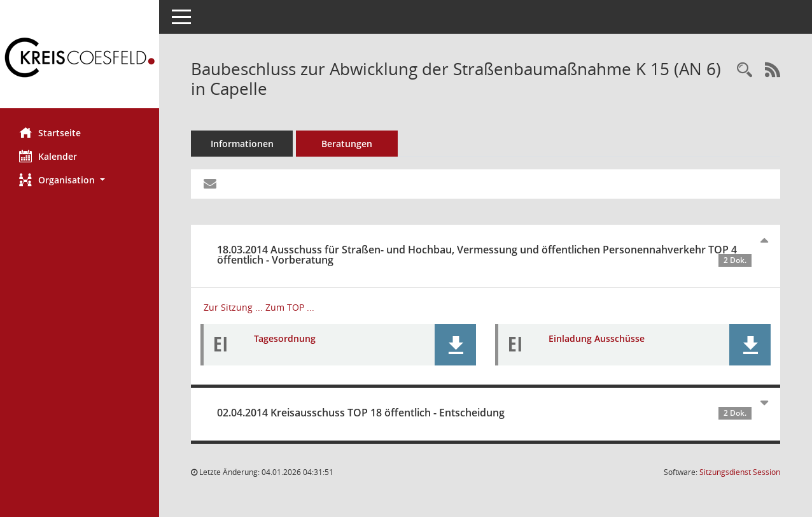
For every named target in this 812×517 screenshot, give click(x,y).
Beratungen (347, 144)
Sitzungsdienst (740, 472)
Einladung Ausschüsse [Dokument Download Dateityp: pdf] (597, 338)
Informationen (242, 144)
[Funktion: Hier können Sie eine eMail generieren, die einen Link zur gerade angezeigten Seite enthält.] (210, 184)
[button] (80, 180)
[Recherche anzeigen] (745, 70)
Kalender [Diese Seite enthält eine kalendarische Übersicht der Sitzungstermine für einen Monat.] (48, 156)
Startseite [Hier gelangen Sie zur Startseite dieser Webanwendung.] (50, 132)
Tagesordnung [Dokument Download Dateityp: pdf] (285, 338)
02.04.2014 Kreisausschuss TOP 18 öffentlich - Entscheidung (484, 413)
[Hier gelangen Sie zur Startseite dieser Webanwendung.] (80, 59)
